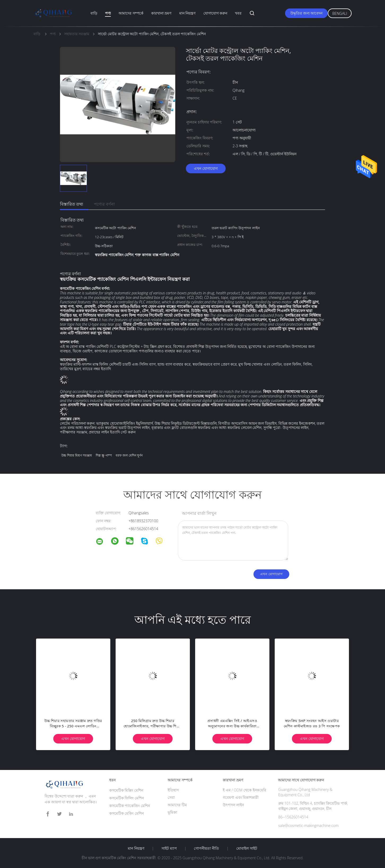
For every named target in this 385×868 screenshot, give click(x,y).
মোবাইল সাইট (247, 848)
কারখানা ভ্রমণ (161, 13)
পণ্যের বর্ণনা (104, 204)
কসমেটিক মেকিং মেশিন (126, 813)
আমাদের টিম (177, 805)
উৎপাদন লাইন (233, 805)
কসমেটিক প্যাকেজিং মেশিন (130, 806)
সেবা (171, 797)
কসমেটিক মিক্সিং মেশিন (126, 790)
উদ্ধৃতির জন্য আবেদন (306, 13)
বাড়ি (94, 13)
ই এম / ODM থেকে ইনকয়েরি (244, 790)
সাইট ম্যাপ (169, 848)
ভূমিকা (172, 812)
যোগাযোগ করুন (215, 13)
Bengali (340, 13)
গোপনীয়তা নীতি (206, 848)
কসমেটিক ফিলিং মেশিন (126, 798)
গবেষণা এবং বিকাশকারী (241, 797)
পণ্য (108, 13)
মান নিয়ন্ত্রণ (187, 13)
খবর (238, 13)
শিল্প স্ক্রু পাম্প (104, 455)
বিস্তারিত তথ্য (72, 204)
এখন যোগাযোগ (206, 168)
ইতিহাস (173, 790)
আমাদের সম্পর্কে (131, 13)
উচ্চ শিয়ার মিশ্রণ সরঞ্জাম (77, 455)
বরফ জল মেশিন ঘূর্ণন (129, 455)
